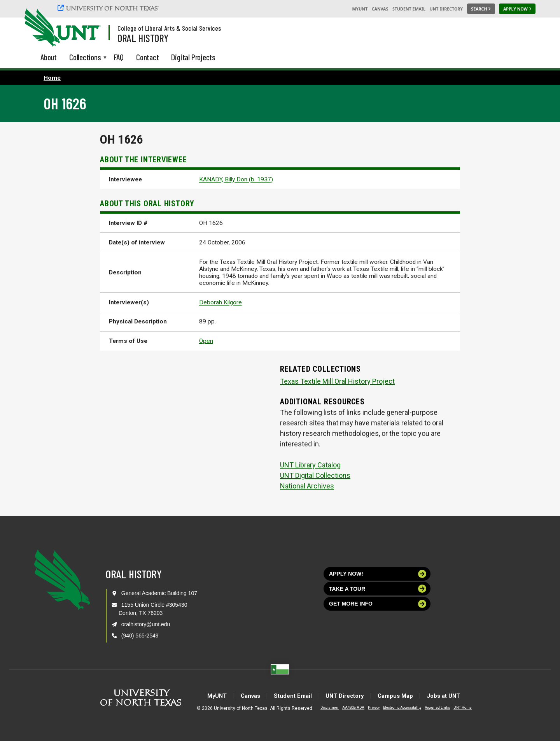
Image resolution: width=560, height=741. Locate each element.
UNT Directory (446, 9)
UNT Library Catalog (310, 465)
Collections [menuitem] (85, 58)
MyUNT (360, 9)
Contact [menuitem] (148, 57)
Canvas (380, 9)
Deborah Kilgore (220, 302)
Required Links (431, 708)
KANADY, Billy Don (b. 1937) (236, 179)
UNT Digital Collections (315, 475)
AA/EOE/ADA (347, 708)
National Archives (307, 486)
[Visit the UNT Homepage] (89, 28)
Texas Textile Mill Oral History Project (337, 381)
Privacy (367, 708)
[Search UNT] (481, 9)
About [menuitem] (49, 57)
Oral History (143, 38)
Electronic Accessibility (396, 708)
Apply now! (378, 574)
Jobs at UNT (458, 696)
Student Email (409, 9)
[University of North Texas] (109, 8)
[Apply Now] (517, 9)
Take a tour (378, 589)
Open (206, 341)
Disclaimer (323, 708)
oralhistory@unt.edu (146, 624)
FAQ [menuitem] (119, 57)
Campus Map (403, 696)
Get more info (378, 604)
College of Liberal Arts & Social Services (169, 28)
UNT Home (456, 708)
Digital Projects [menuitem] (193, 57)
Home (52, 77)
